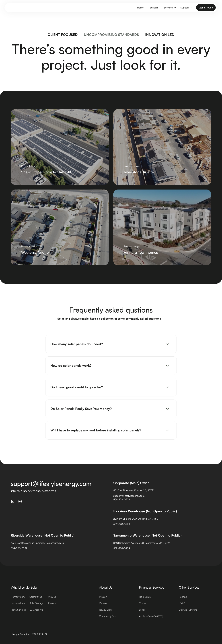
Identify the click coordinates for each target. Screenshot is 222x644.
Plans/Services (18, 610)
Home (140, 8)
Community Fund (108, 616)
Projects (52, 603)
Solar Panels (36, 597)
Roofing (183, 597)
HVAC (182, 603)
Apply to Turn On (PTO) (151, 616)
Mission (103, 597)
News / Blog (105, 610)
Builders (154, 8)
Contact (143, 603)
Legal (142, 610)
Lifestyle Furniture (188, 610)
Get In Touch (206, 8)
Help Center (145, 597)
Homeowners (18, 597)
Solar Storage (36, 603)
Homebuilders (18, 603)
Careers (103, 603)
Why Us (52, 597)
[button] (170, 8)
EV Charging (36, 610)
